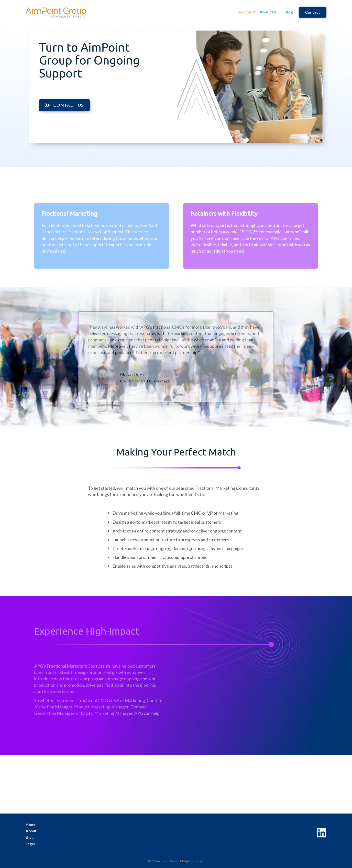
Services (244, 12)
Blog (289, 12)
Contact (313, 12)
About (31, 831)
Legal (30, 844)
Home (31, 824)
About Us (268, 12)
